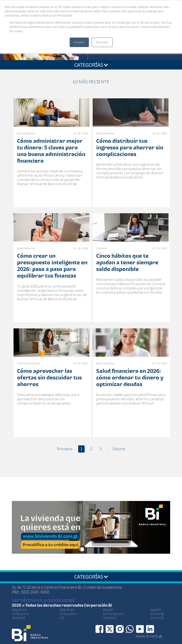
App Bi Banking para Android (114, 614)
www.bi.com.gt (149, 636)
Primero (65, 449)
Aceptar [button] (79, 42)
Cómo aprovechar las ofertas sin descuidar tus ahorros (49, 377)
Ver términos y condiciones (43, 600)
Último (119, 449)
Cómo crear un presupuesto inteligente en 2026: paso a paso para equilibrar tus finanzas (52, 266)
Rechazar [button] (102, 42)
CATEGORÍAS (91, 65)
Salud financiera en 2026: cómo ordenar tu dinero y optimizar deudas (130, 377)
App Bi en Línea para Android (20, 614)
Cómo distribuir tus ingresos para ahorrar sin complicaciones (130, 147)
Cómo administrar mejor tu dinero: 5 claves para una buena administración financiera (51, 151)
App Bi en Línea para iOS (68, 614)
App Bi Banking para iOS (157, 614)
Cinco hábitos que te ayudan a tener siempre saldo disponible (127, 262)
